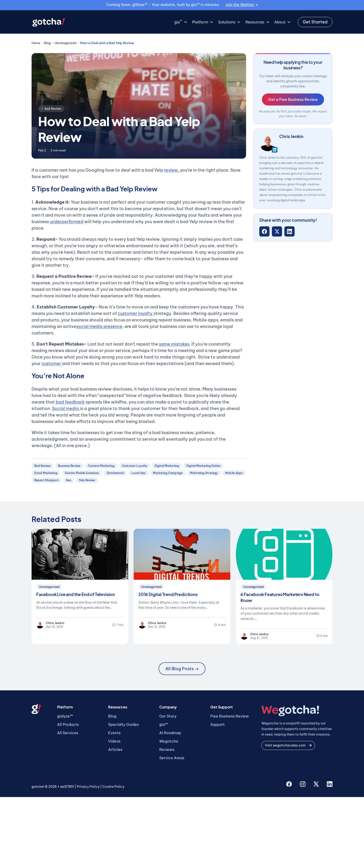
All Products (68, 724)
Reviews (167, 749)
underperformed (67, 222)
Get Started (315, 22)
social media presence (99, 326)
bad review (42, 466)
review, (172, 170)
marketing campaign (168, 473)
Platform (203, 22)
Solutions (229, 22)
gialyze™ (65, 716)
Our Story (168, 716)
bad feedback (70, 402)
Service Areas (172, 758)
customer (52, 364)
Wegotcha (169, 741)
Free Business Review (230, 716)
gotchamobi (115, 473)
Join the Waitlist (242, 5)
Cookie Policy (113, 787)
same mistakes (174, 344)
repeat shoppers (46, 480)
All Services (68, 733)
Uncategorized (65, 43)
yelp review (87, 480)
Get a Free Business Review (293, 99)
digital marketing (167, 466)
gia (181, 22)
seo (69, 480)
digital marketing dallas (203, 466)
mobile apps (234, 473)
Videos (114, 741)
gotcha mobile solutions (82, 473)
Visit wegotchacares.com (288, 745)
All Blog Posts (182, 669)
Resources (258, 22)
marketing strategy (204, 473)
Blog (47, 43)
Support (218, 724)
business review (69, 466)
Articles (115, 749)
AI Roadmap (170, 733)
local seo (138, 473)
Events (114, 733)
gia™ (164, 724)
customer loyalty (136, 313)
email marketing (46, 473)
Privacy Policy (88, 787)
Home (36, 43)
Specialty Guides (123, 724)
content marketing (101, 466)
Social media (66, 408)
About (283, 22)
